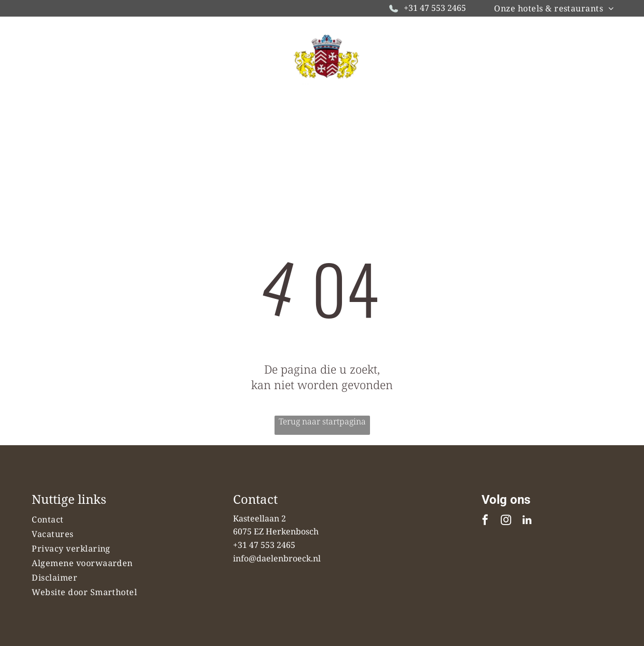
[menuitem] (554, 8)
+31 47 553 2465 (435, 8)
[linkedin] (527, 521)
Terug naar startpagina (322, 421)
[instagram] (506, 521)
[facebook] (485, 521)
